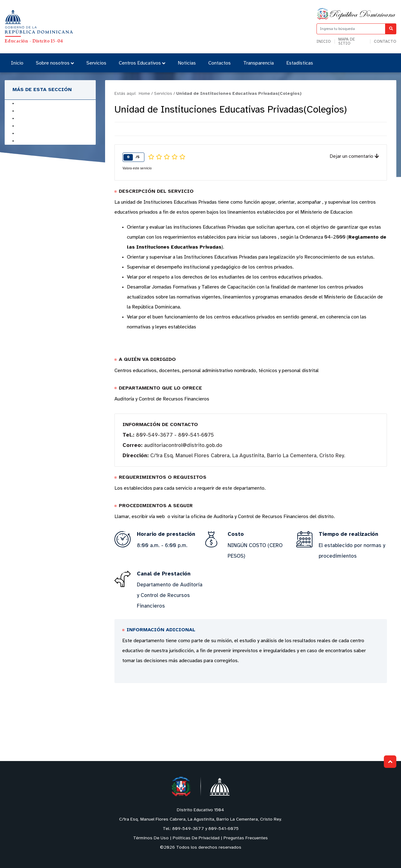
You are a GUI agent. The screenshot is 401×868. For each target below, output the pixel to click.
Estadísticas (300, 63)
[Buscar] (391, 29)
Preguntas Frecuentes (246, 838)
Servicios (96, 63)
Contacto (385, 42)
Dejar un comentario (354, 156)
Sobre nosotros (55, 63)
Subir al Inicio (390, 762)
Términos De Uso (151, 838)
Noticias (187, 63)
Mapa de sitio (347, 41)
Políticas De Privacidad (196, 838)
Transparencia (258, 63)
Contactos (220, 63)
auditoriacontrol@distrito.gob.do (183, 445)
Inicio (324, 42)
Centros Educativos (142, 63)
